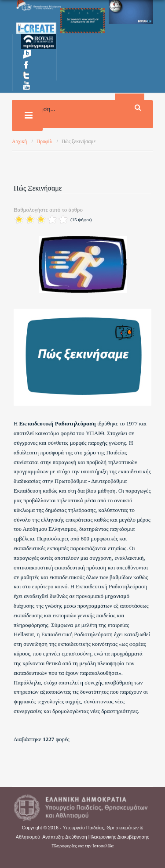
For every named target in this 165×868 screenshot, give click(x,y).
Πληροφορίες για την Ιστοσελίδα (82, 846)
